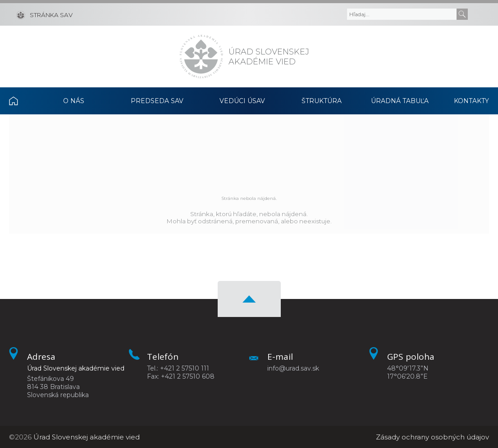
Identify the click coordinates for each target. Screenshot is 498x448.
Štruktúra (322, 101)
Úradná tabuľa (400, 101)
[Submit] (462, 14)
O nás (74, 101)
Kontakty (471, 101)
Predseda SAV (157, 101)
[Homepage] (201, 57)
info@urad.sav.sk (293, 368)
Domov (22, 101)
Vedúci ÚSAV (242, 101)
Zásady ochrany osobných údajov (432, 437)
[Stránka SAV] (44, 14)
